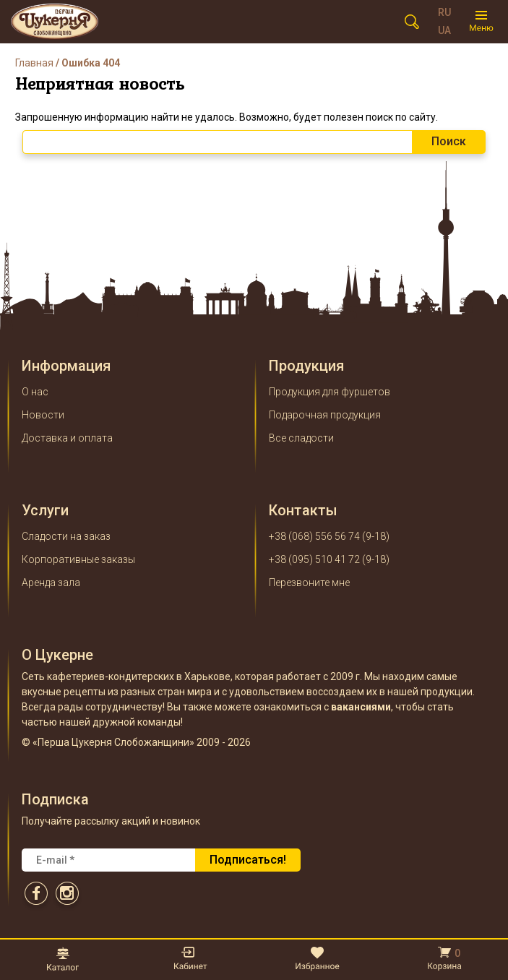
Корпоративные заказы (78, 559)
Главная (34, 63)
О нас (35, 392)
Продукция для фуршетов (330, 392)
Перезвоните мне (309, 583)
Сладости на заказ (66, 536)
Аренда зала (51, 583)
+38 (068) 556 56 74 (314, 536)
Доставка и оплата (67, 438)
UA (444, 30)
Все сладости (301, 438)
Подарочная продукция (325, 415)
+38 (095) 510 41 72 (314, 559)
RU (444, 12)
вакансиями (361, 707)
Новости (43, 415)
